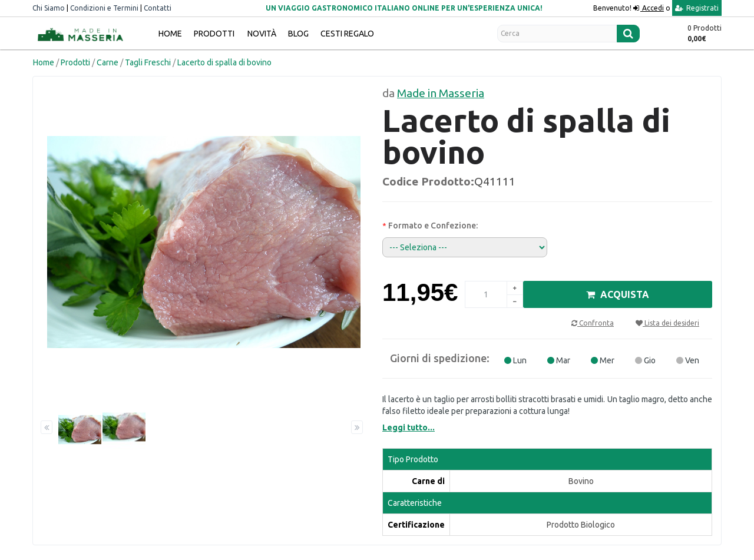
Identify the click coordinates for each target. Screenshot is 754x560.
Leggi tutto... (409, 428)
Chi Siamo (49, 8)
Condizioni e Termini (104, 8)
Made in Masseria (441, 93)
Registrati (697, 8)
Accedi (652, 8)
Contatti (158, 8)
